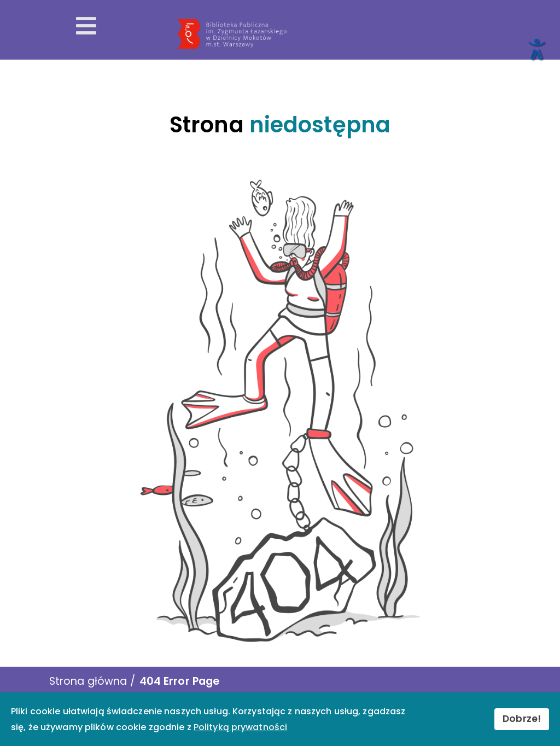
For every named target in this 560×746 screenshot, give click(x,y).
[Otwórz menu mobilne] (86, 26)
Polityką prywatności (240, 727)
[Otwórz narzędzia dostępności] (536, 49)
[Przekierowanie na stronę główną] (363, 34)
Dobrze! (522, 719)
